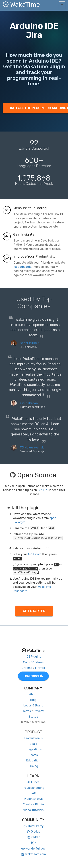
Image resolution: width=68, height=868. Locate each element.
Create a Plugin (33, 804)
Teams (33, 755)
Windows (37, 662)
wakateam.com (33, 854)
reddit (33, 837)
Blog (33, 700)
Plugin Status (33, 799)
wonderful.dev (33, 849)
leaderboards (22, 267)
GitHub (42, 490)
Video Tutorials (33, 810)
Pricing (33, 766)
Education (33, 760)
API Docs (33, 782)
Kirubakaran (29, 403)
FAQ (33, 793)
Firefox (40, 668)
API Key (34, 554)
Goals (33, 744)
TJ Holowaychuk (32, 447)
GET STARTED (34, 611)
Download (33, 676)
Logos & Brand (33, 705)
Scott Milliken (30, 343)
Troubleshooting (33, 788)
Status (33, 717)
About (33, 694)
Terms (27, 711)
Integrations (33, 749)
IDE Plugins (33, 657)
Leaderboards (33, 738)
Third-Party (33, 826)
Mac (26, 662)
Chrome (27, 668)
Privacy (39, 711)
